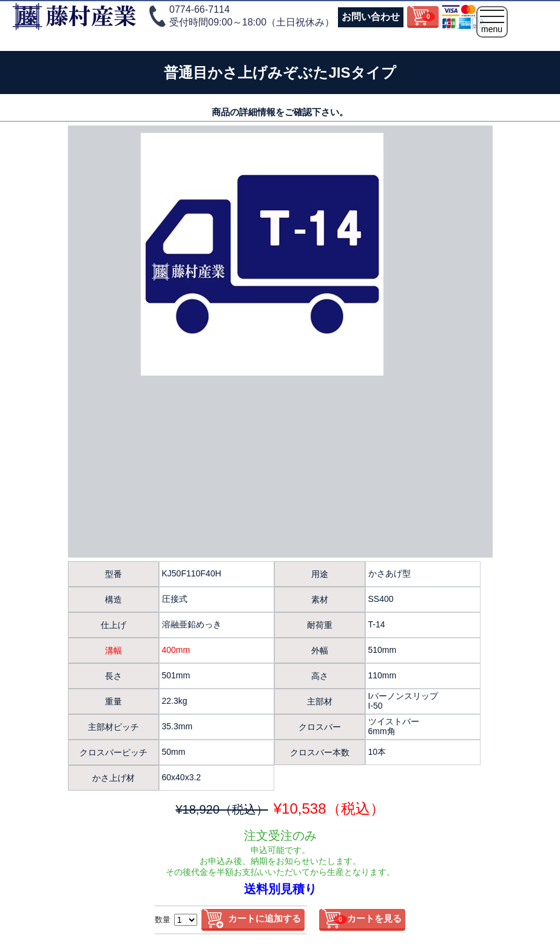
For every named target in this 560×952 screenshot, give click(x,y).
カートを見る (368, 919)
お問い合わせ (371, 17)
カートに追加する (265, 918)
